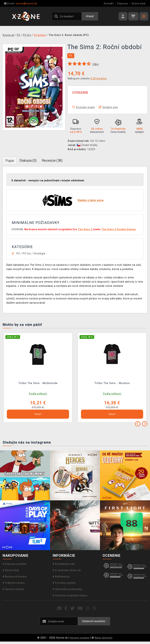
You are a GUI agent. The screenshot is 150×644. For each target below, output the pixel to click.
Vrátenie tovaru (14, 583)
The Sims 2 (85, 229)
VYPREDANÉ (80, 92)
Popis (10, 161)
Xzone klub (139, 4)
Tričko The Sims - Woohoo (112, 383)
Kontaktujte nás (64, 564)
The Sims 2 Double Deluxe (119, 229)
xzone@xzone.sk (21, 4)
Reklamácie (61, 577)
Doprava (123, 4)
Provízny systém (64, 583)
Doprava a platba (15, 564)
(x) (96, 64)
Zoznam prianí (84, 107)
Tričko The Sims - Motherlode (38, 383)
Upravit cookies (14, 589)
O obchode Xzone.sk (67, 570)
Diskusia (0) (28, 160)
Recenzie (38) (52, 160)
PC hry (27, 254)
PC (18, 254)
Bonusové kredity (15, 577)
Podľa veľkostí (38, 394)
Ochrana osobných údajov (70, 595)
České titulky (87, 145)
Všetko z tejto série (91, 200)
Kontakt (109, 4)
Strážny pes (108, 107)
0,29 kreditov (99, 78)
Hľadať (90, 16)
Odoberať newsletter (94, 621)
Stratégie (40, 254)
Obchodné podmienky (68, 589)
